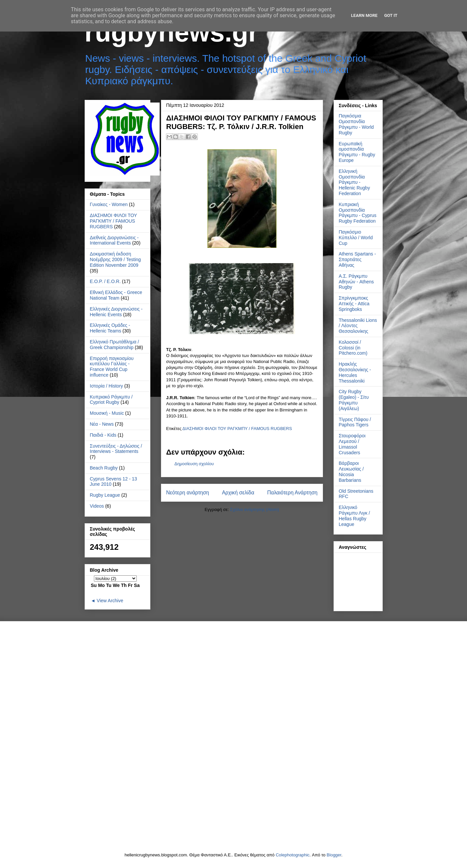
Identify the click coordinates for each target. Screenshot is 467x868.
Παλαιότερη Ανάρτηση (292, 493)
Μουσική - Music (107, 413)
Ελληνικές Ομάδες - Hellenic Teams (110, 328)
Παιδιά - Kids (103, 435)
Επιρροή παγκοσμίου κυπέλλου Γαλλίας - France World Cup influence (112, 367)
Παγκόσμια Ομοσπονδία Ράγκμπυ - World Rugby (356, 124)
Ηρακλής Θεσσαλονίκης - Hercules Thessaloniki (355, 372)
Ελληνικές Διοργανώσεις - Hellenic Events (116, 312)
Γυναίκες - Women (109, 204)
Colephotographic (293, 855)
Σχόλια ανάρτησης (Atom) (254, 509)
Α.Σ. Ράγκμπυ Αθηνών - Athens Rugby (356, 282)
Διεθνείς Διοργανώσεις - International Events (114, 240)
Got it (391, 15)
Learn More (364, 15)
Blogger (334, 855)
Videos (97, 506)
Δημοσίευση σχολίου (194, 464)
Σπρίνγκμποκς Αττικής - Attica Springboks (354, 304)
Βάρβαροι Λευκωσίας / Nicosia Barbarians (351, 471)
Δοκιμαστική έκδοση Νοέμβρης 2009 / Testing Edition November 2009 (116, 259)
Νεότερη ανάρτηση (188, 493)
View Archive (110, 601)
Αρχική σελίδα (238, 493)
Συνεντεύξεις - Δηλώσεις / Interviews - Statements (116, 449)
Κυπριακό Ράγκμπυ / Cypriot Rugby (111, 400)
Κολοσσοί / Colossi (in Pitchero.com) (353, 348)
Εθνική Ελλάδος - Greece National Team (116, 295)
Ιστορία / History (107, 386)
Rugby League (105, 495)
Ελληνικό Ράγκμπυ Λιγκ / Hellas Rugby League (354, 516)
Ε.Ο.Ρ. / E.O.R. (105, 281)
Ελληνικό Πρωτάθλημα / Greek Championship (115, 345)
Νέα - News (102, 424)
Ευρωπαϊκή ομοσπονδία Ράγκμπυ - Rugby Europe (357, 152)
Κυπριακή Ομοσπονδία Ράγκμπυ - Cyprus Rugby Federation (358, 213)
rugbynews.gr (172, 32)
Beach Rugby (104, 468)
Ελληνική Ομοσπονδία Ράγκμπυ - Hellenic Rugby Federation (354, 182)
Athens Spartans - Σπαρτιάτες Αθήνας (357, 259)
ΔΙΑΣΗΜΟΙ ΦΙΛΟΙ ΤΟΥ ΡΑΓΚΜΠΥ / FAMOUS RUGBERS (237, 429)
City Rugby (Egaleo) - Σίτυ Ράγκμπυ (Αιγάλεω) (354, 400)
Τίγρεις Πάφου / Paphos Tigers (355, 422)
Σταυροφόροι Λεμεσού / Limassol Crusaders (352, 444)
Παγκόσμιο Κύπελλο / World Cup (356, 238)
